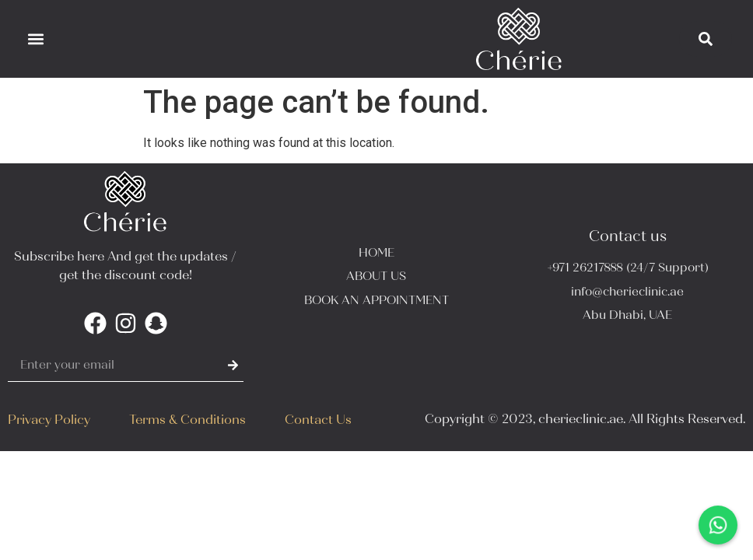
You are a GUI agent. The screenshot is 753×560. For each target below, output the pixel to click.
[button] (35, 38)
